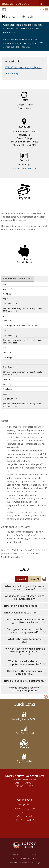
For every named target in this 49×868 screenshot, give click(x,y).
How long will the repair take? (21, 606)
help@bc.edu (24, 805)
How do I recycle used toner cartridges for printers (24, 689)
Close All (35, 579)
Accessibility (15, 854)
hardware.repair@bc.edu (24, 168)
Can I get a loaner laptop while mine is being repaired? (24, 631)
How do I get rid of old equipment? (24, 681)
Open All (21, 579)
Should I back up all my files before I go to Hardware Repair (24, 621)
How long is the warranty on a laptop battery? (24, 672)
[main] (24, 399)
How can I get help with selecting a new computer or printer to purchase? (25, 652)
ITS (4, 9)
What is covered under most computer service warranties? (24, 663)
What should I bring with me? (21, 613)
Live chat (25, 812)
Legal (25, 854)
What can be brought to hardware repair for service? (25, 588)
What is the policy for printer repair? (24, 640)
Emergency (35, 854)
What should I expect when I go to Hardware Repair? (24, 597)
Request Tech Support (25, 820)
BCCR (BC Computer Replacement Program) (23, 67)
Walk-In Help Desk (25, 816)
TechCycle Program (13, 73)
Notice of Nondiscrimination (24, 858)
